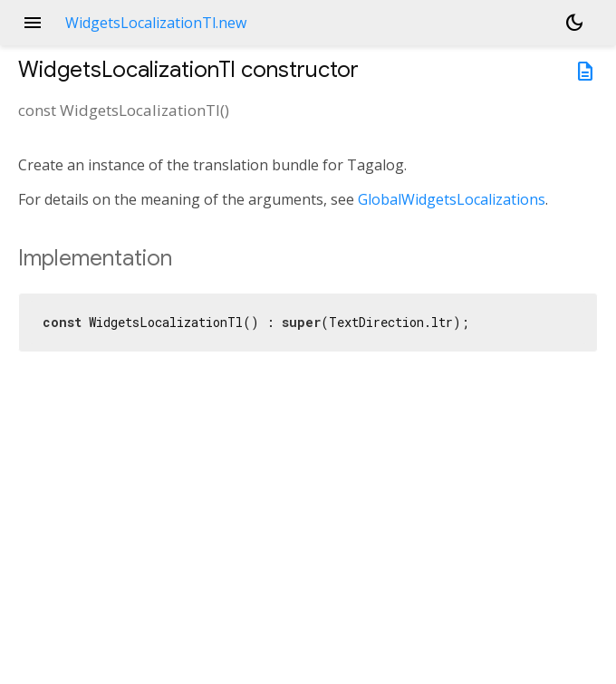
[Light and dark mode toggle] (574, 23)
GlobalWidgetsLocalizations (452, 199)
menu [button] (33, 23)
